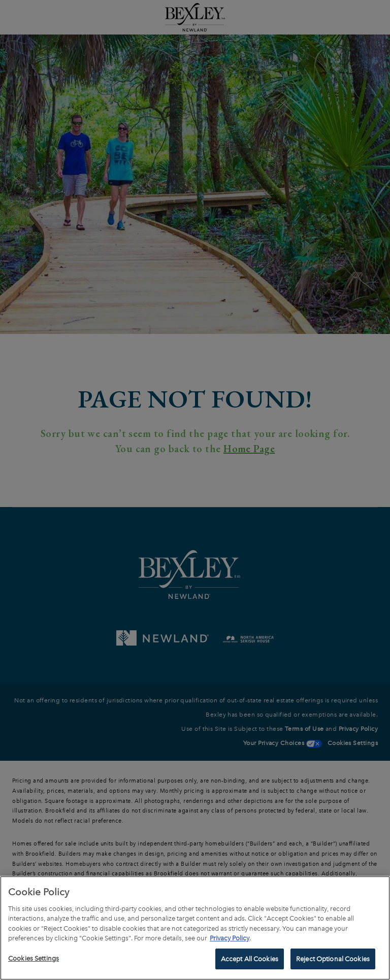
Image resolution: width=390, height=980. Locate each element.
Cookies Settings (34, 962)
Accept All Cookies (250, 962)
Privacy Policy (230, 942)
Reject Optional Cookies (333, 962)
